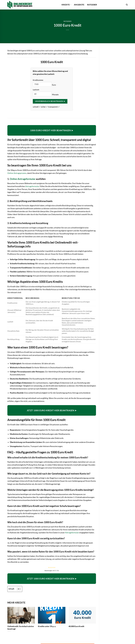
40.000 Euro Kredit (76, 626)
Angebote (79, 5)
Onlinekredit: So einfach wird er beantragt (21, 628)
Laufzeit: (36, 90)
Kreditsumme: (38, 80)
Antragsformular (32, 186)
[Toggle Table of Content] (18, 589)
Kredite (66, 5)
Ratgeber (92, 5)
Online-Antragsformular (23, 179)
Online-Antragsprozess (17, 173)
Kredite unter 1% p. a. (47, 626)
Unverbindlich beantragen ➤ (50, 101)
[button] (127, 5)
